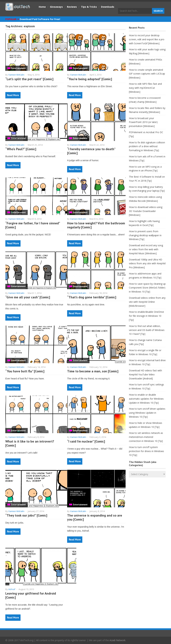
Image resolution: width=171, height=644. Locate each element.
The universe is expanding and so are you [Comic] (95, 517)
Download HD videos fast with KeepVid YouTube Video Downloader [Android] (145, 374)
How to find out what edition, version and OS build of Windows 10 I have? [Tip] (147, 330)
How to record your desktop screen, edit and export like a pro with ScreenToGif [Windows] (147, 39)
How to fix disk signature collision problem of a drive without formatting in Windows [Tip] (147, 146)
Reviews (72, 7)
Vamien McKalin (16, 75)
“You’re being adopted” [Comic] (90, 79)
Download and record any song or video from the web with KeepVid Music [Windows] (146, 249)
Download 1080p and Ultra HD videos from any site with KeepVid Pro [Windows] (147, 264)
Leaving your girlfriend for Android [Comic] (31, 595)
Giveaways (56, 7)
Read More (13, 95)
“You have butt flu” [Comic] (25, 371)
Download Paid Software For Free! (40, 19)
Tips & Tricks (89, 7)
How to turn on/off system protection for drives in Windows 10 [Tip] (146, 451)
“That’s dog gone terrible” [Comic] (92, 297)
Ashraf (12, 589)
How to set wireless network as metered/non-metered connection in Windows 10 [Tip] (146, 437)
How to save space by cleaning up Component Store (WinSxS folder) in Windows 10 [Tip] (147, 288)
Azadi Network (117, 640)
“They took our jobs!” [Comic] (26, 515)
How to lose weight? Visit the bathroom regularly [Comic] (96, 225)
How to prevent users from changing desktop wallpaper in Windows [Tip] (145, 235)
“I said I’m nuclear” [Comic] (86, 441)
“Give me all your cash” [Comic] (28, 297)
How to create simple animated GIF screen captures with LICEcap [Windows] (147, 74)
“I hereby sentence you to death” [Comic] (91, 151)
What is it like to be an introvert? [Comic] (30, 443)
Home (42, 7)
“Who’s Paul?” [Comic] (21, 149)
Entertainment (18, 68)
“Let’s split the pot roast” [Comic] (29, 79)
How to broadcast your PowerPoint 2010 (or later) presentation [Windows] (143, 122)
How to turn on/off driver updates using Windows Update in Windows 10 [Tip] (147, 413)
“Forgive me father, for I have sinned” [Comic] (33, 225)
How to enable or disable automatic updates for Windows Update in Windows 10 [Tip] (146, 399)
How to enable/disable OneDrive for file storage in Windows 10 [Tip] (146, 316)
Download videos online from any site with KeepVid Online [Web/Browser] (147, 302)
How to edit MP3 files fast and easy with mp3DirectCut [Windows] (145, 88)
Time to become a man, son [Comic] (93, 371)
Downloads (108, 7)
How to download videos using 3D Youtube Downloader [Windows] (146, 211)
